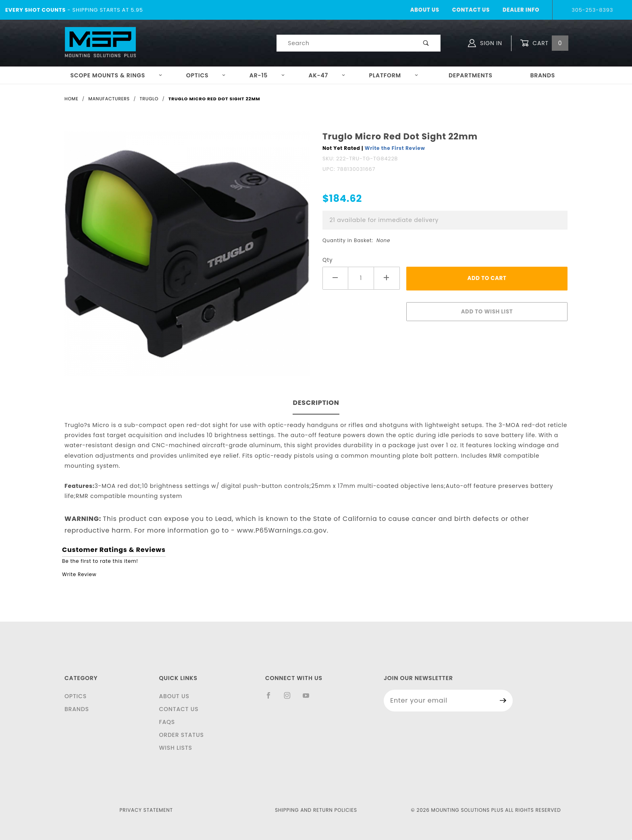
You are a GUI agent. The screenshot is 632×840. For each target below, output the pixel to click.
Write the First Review (395, 148)
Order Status (181, 735)
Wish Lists (175, 748)
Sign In (485, 43)
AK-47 (327, 75)
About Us (425, 10)
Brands (543, 75)
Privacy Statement (146, 810)
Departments (471, 75)
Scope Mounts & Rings (116, 75)
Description (316, 403)
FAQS (167, 722)
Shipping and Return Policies (316, 810)
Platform (394, 75)
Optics (206, 75)
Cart (544, 43)
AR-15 (267, 75)
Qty (328, 260)
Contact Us (471, 10)
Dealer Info (521, 10)
